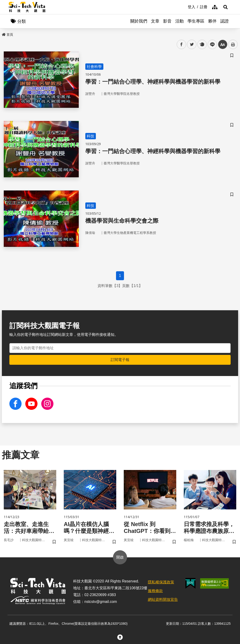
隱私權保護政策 (161, 582)
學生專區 (196, 21)
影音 (167, 21)
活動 (180, 21)
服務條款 (155, 591)
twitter (192, 45)
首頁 (7, 35)
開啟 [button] (120, 557)
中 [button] (223, 45)
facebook (182, 45)
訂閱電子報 (120, 360)
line (211, 45)
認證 (225, 21)
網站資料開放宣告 (163, 599)
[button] (225, 7)
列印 (233, 44)
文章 (155, 21)
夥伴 (212, 21)
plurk (202, 45)
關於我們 (139, 21)
